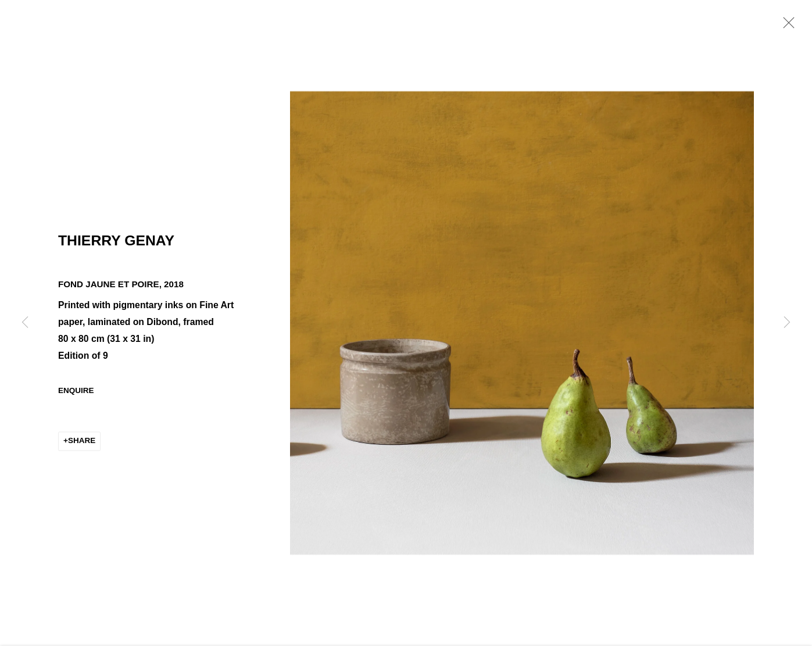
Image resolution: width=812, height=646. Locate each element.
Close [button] (786, 26)
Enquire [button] (76, 392)
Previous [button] (25, 323)
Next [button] (787, 323)
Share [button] (82, 442)
